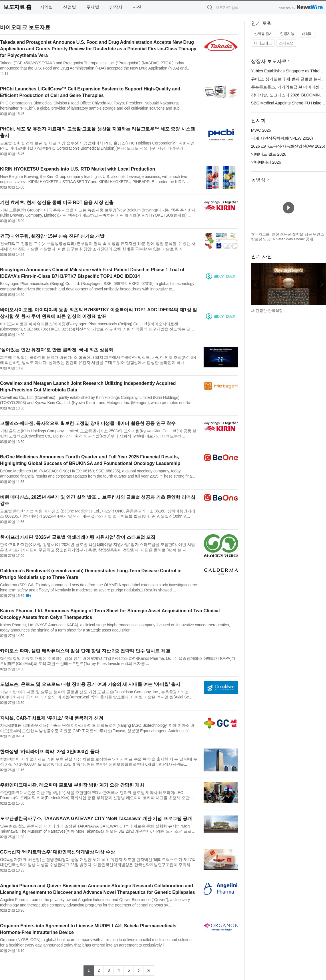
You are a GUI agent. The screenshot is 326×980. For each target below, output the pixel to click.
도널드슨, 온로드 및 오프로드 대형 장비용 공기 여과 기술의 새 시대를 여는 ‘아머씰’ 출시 (90, 684)
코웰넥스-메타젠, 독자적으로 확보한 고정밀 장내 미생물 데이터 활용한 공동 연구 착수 (88, 423)
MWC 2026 (261, 130)
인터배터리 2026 (266, 162)
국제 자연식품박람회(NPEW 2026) (282, 138)
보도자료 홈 (17, 7)
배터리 (307, 34)
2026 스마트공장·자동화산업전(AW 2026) (288, 146)
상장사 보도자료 (269, 61)
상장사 (116, 7)
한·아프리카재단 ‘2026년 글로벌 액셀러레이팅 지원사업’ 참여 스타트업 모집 (78, 537)
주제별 (93, 7)
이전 (256, 284)
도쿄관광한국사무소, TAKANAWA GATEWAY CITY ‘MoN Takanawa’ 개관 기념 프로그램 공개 (96, 818)
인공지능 (287, 34)
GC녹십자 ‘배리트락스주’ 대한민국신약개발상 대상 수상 (57, 852)
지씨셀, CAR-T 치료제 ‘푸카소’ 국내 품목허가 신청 (52, 718)
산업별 (70, 7)
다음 (321, 284)
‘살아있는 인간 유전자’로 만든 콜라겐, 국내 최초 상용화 (57, 350)
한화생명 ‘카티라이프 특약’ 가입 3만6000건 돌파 (50, 752)
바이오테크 (263, 43)
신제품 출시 (263, 34)
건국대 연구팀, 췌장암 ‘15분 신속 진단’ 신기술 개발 (52, 236)
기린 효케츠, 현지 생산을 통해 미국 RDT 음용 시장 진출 (57, 202)
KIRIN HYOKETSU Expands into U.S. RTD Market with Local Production (77, 169)
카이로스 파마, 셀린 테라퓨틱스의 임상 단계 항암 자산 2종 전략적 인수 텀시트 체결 (85, 651)
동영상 (258, 180)
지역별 (46, 7)
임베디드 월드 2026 (269, 154)
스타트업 (286, 43)
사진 (137, 7)
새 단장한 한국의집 (267, 311)
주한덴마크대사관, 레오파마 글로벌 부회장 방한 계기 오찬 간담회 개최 (72, 785)
